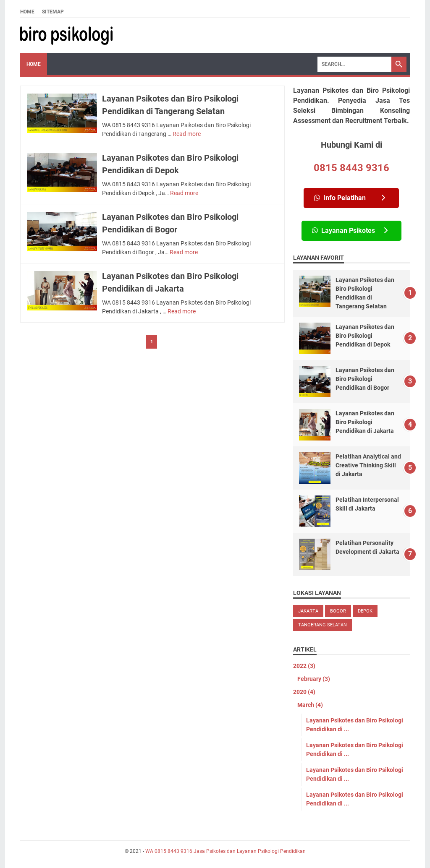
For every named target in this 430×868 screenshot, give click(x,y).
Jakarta (308, 611)
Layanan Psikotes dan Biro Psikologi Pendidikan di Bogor (365, 379)
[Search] (354, 64)
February (314, 679)
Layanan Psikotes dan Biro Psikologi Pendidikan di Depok (365, 336)
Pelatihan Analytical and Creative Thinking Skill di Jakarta (368, 465)
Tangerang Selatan (322, 625)
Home (27, 12)
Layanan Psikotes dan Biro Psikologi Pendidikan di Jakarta (365, 422)
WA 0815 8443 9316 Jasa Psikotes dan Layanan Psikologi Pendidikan (225, 851)
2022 (304, 666)
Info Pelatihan (350, 198)
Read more (187, 134)
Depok (365, 611)
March (310, 705)
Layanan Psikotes (350, 231)
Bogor (338, 611)
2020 (304, 692)
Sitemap (53, 12)
